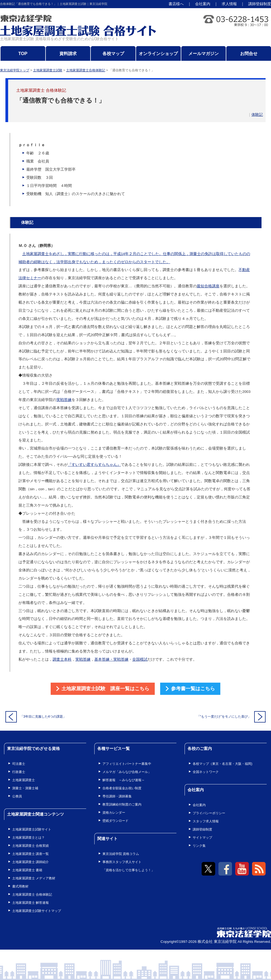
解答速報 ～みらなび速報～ (124, 780)
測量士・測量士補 (25, 788)
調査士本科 (62, 659)
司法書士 (19, 764)
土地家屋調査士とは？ (28, 838)
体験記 (257, 115)
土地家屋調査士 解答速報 (30, 903)
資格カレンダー (114, 813)
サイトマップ (202, 838)
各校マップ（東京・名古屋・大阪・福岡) (222, 764)
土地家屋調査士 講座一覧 (30, 854)
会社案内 (203, 4)
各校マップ (113, 53)
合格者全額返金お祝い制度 (122, 788)
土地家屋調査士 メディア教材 (34, 878)
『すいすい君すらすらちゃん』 (94, 465)
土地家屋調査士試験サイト (32, 829)
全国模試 (140, 659)
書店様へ (176, 4)
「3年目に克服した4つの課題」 (36, 717)
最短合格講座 (208, 286)
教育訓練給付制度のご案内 (122, 804)
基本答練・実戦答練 (111, 659)
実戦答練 (64, 400)
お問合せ (249, 53)
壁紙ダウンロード (115, 821)
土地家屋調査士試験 (48, 70)
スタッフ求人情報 (206, 821)
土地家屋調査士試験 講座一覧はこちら (105, 689)
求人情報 (229, 4)
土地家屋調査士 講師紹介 (30, 862)
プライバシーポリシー (209, 813)
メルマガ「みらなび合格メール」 (127, 772)
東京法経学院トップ (15, 70)
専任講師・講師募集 (117, 796)
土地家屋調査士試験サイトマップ (37, 911)
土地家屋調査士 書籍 (27, 870)
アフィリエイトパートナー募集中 (127, 764)
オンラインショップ (158, 53)
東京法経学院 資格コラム (121, 854)
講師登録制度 (260, 4)
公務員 (17, 796)
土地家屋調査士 (24, 780)
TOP (23, 53)
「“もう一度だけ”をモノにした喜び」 (231, 717)
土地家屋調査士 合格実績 (30, 846)
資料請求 (68, 53)
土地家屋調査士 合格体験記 (32, 895)
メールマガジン (204, 53)
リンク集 (199, 846)
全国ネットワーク (206, 772)
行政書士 (19, 772)
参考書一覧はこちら (193, 689)
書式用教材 (20, 886)
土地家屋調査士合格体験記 (86, 70)
